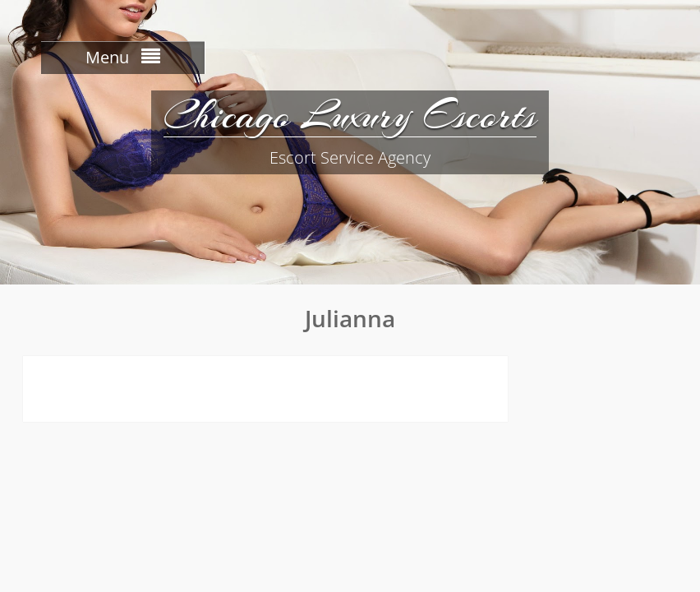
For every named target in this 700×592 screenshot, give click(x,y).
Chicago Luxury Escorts (350, 115)
